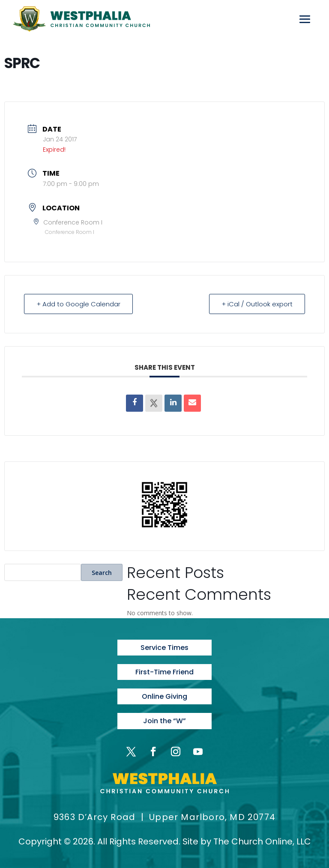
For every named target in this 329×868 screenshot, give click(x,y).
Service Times (164, 648)
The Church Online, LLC (262, 841)
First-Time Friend (164, 672)
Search (102, 573)
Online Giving (164, 696)
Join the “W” (164, 721)
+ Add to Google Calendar (78, 304)
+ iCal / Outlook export (257, 304)
